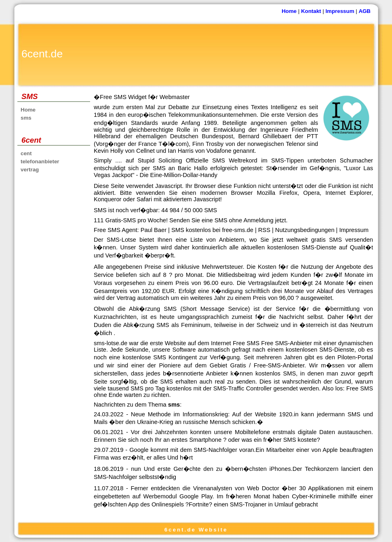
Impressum (340, 11)
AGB (365, 11)
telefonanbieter (40, 161)
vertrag (30, 170)
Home (289, 11)
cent (26, 153)
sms (26, 118)
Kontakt (311, 11)
